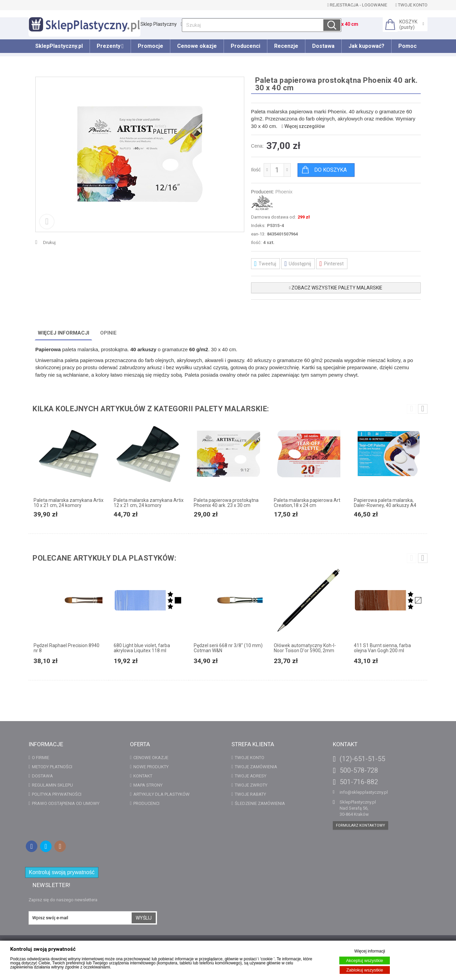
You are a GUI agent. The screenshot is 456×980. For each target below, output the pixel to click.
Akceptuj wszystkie (365, 960)
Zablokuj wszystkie (365, 970)
